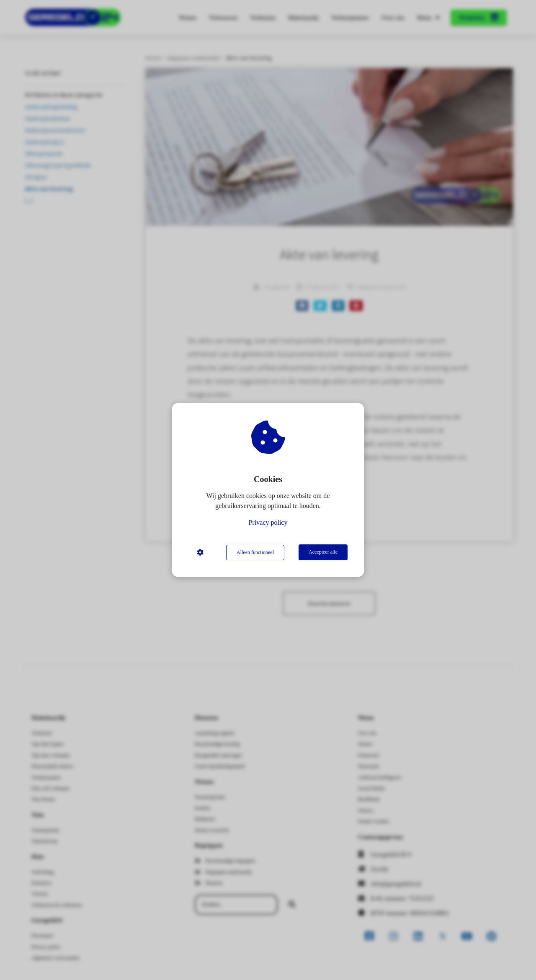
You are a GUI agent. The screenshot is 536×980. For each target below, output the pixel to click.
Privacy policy (268, 523)
